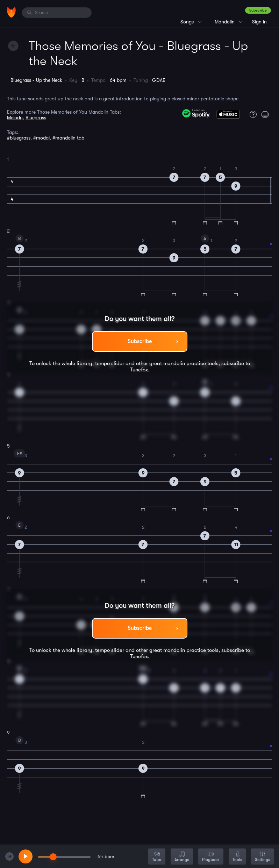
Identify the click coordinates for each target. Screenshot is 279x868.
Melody (15, 118)
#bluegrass (19, 138)
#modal (41, 138)
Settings (262, 857)
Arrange (182, 857)
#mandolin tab (68, 138)
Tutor (157, 857)
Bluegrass (36, 118)
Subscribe (258, 10)
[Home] (11, 12)
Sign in (259, 22)
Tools (237, 857)
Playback (211, 857)
